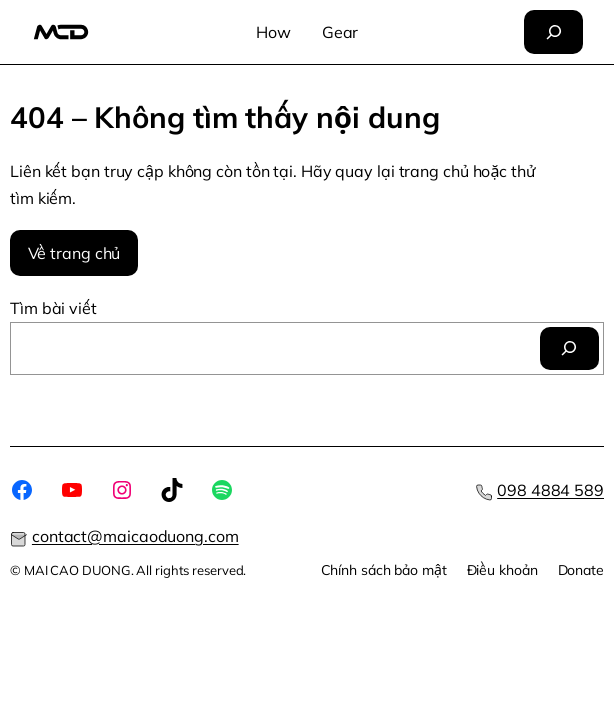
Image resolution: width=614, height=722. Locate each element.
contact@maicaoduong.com (135, 536)
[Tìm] (569, 348)
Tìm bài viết (53, 308)
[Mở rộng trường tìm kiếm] (553, 32)
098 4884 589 (550, 490)
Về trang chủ (74, 253)
